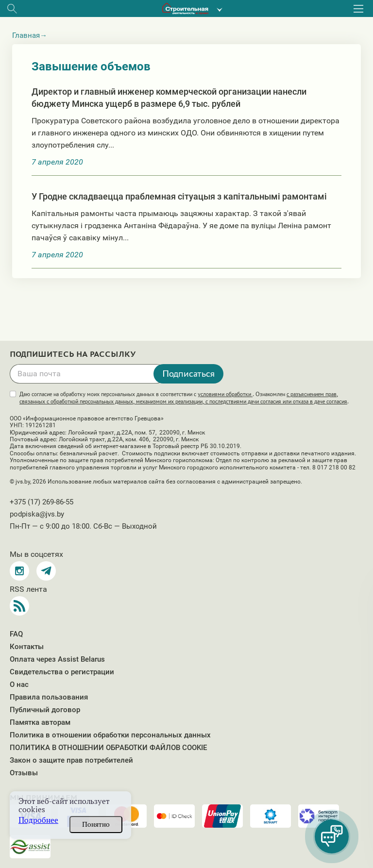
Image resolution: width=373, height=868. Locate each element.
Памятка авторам (40, 722)
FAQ (16, 634)
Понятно (96, 824)
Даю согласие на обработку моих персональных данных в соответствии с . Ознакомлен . (184, 398)
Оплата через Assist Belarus (57, 659)
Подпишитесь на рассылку (73, 354)
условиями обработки (225, 394)
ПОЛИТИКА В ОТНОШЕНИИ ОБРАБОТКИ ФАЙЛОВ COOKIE (108, 748)
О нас (19, 684)
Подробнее (38, 820)
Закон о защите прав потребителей (71, 760)
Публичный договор (45, 710)
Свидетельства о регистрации (62, 672)
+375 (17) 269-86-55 (42, 502)
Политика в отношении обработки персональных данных (110, 735)
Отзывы (24, 773)
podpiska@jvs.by (37, 514)
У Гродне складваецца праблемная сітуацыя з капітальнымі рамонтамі (179, 196)
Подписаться (188, 373)
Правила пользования (49, 697)
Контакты (27, 647)
